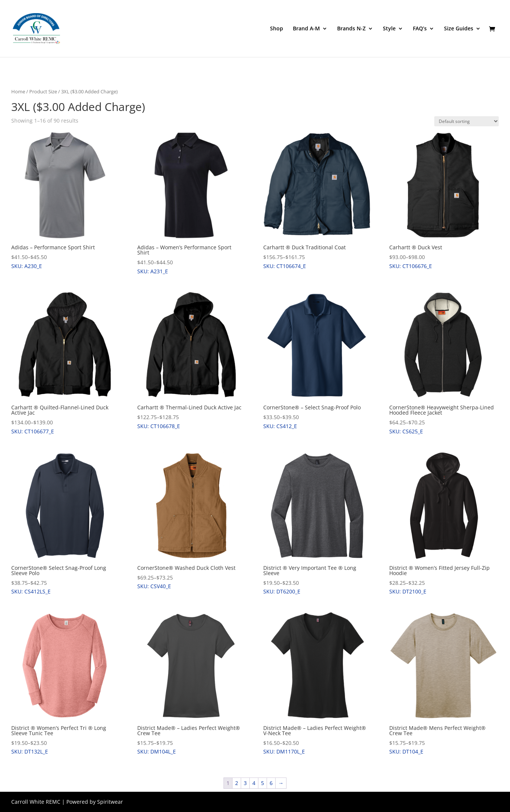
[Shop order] (466, 121)
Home (18, 91)
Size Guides (459, 29)
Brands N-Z (351, 29)
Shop (277, 29)
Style (389, 29)
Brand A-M (306, 29)
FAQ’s (420, 29)
